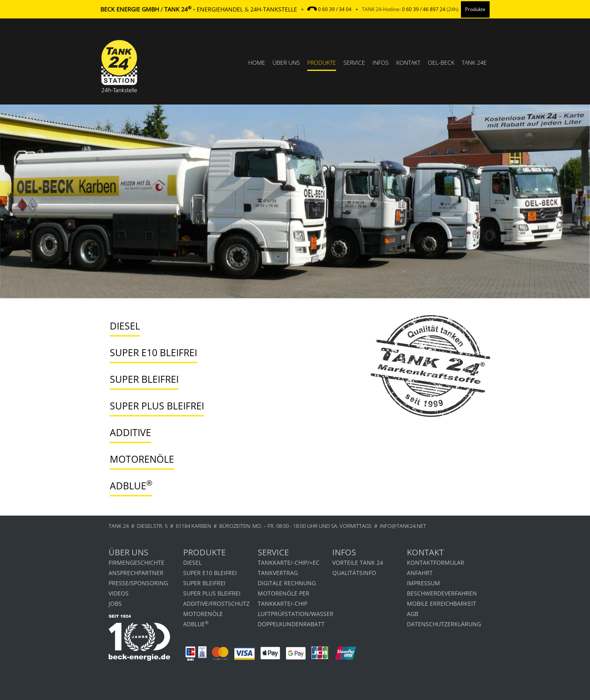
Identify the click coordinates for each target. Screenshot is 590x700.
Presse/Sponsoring (138, 583)
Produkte (322, 62)
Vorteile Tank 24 (358, 562)
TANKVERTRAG (278, 573)
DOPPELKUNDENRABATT (291, 624)
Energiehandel (220, 9)
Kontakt (408, 62)
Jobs (115, 603)
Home (257, 62)
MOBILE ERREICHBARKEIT (441, 603)
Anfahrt (420, 573)
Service (354, 62)
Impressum (423, 583)
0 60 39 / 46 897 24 (424, 9)
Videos (119, 593)
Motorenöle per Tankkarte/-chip (284, 598)
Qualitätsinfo (354, 573)
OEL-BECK (441, 62)
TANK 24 (119, 526)
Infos (381, 62)
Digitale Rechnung (287, 583)
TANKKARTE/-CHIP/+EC (289, 562)
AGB (413, 614)
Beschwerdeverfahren (442, 593)
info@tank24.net (403, 526)
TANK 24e (474, 62)
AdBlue (196, 624)
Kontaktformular (436, 562)
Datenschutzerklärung (444, 624)
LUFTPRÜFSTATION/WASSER (295, 614)
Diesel (192, 562)
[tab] (228, 326)
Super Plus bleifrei (212, 593)
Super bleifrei (204, 583)
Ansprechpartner (136, 573)
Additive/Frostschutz (216, 603)
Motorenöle (203, 614)
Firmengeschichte (136, 562)
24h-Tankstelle (274, 9)
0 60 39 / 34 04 (335, 9)
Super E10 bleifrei (210, 573)
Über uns (286, 62)
